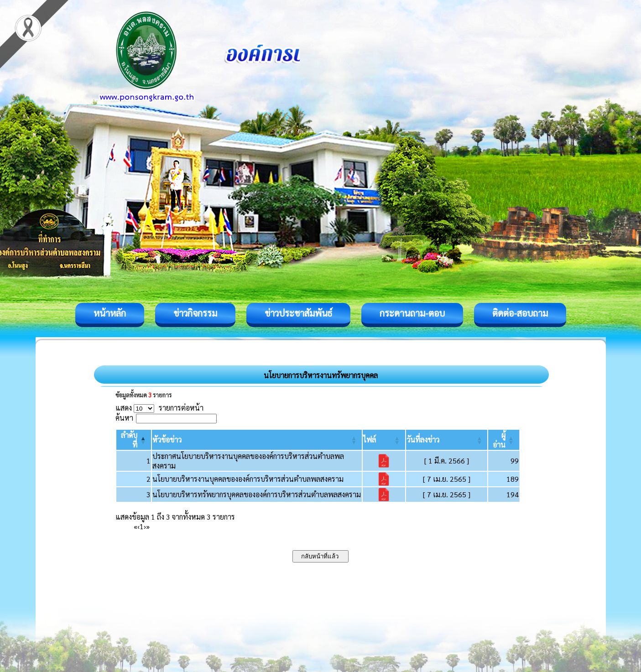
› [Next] (145, 526)
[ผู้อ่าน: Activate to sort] (504, 440)
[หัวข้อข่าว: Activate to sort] (257, 440)
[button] (167, 440)
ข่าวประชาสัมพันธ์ (298, 313)
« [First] (135, 526)
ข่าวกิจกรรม (195, 313)
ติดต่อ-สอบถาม (520, 313)
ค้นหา (124, 418)
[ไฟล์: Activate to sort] (384, 440)
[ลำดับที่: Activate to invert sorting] (134, 440)
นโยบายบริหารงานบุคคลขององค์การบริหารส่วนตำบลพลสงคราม (248, 479)
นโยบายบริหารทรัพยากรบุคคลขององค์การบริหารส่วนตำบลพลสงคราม (257, 494)
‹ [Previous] (138, 526)
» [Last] (148, 526)
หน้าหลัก (110, 313)
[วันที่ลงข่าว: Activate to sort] (447, 440)
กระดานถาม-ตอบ (412, 313)
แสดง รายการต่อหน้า (160, 408)
